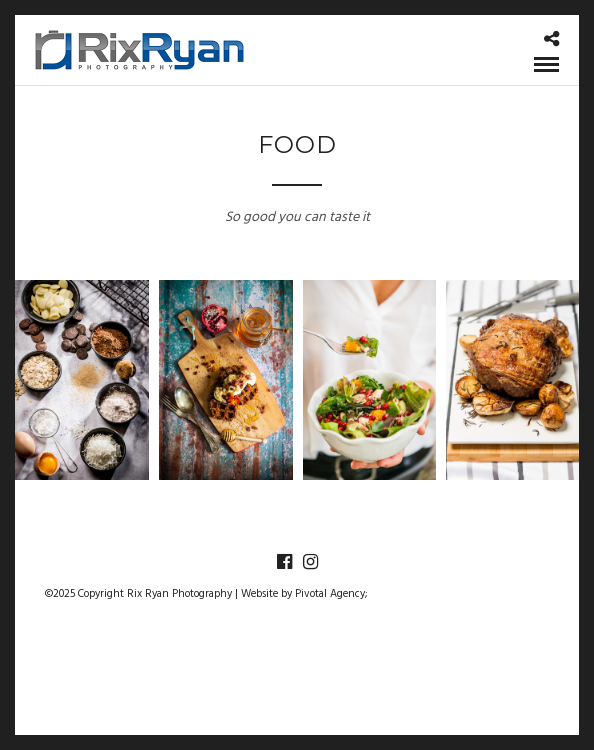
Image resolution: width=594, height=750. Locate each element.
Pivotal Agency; (331, 594)
